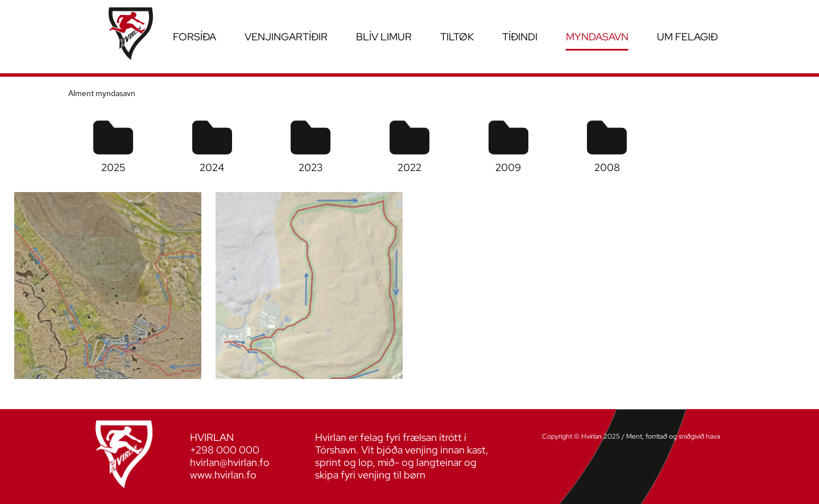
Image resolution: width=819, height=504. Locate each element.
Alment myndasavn (102, 93)
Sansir (731, 436)
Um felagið (687, 37)
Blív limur (384, 37)
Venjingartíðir (286, 37)
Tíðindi (520, 37)
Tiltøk (457, 37)
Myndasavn (597, 37)
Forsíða (195, 37)
